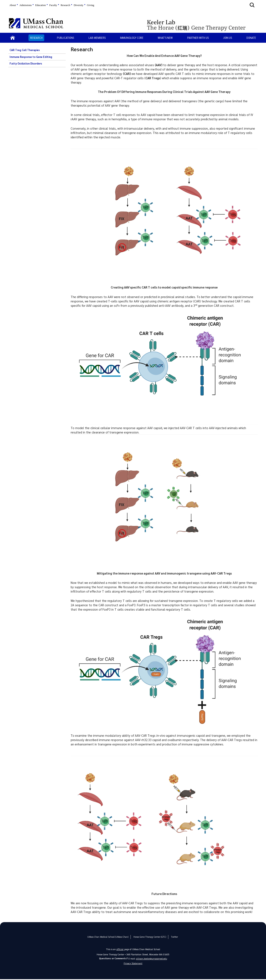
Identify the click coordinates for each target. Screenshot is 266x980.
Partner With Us (198, 38)
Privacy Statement (133, 964)
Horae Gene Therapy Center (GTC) (147, 937)
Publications (65, 38)
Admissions (25, 5)
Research (65, 5)
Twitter (170, 937)
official (120, 949)
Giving (91, 5)
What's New (165, 38)
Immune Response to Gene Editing (31, 57)
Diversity (79, 5)
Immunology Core (132, 38)
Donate (251, 38)
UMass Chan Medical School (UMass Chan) (109, 937)
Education (40, 5)
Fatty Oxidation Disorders (26, 63)
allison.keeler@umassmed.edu (152, 958)
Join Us (227, 38)
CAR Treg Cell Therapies (25, 50)
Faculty (53, 5)
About (13, 5)
